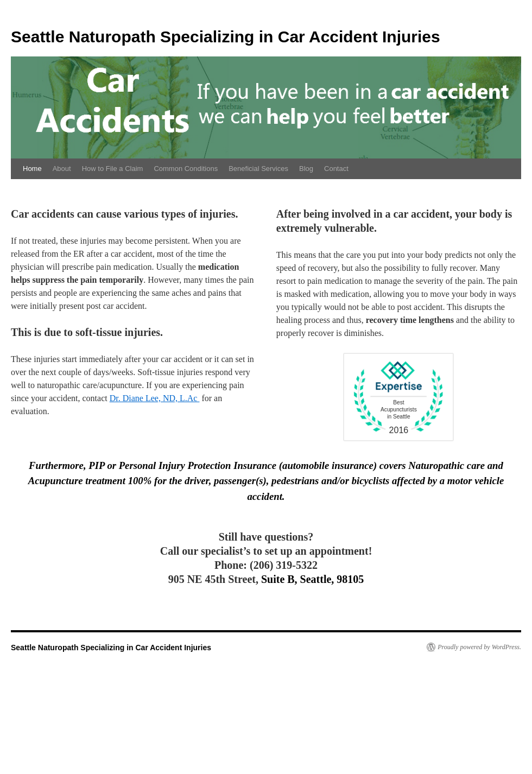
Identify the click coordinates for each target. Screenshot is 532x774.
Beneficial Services (258, 169)
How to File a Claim (113, 169)
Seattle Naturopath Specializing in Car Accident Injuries (226, 37)
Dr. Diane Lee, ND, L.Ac (155, 398)
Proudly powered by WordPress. (479, 647)
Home (32, 169)
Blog (306, 169)
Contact (336, 169)
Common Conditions (186, 169)
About (62, 169)
